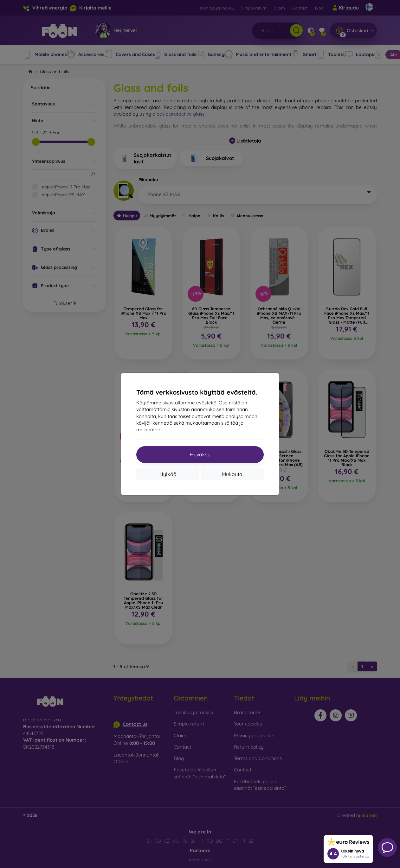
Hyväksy (200, 454)
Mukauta (232, 474)
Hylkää (168, 474)
